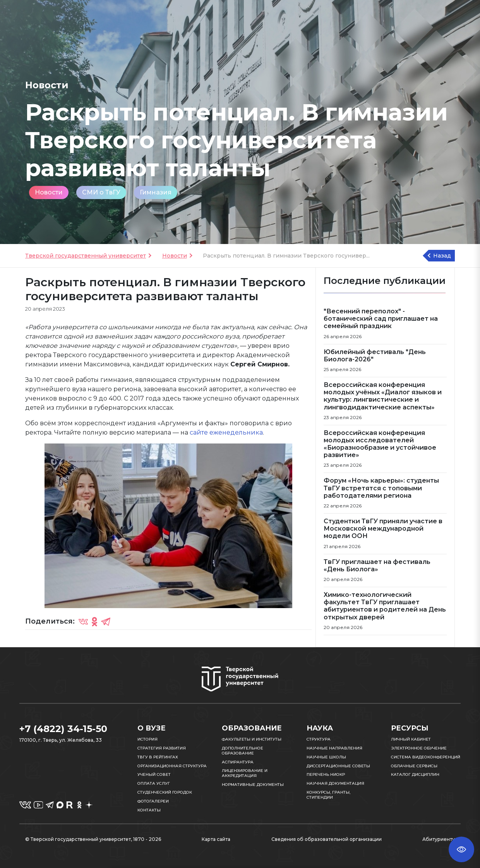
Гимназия (156, 192)
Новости (49, 192)
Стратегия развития (162, 748)
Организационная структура (172, 766)
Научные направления (334, 748)
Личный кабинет (411, 739)
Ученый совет (154, 774)
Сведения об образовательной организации (327, 839)
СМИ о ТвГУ (101, 192)
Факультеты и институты (252, 739)
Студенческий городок (165, 792)
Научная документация (335, 783)
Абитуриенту (439, 839)
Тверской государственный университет (86, 256)
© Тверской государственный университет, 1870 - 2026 (93, 839)
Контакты (149, 810)
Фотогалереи (153, 801)
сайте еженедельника (226, 432)
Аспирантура (238, 762)
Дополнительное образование (243, 751)
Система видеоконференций (426, 757)
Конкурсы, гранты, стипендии (328, 795)
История (147, 739)
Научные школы (326, 757)
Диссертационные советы (338, 766)
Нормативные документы (253, 785)
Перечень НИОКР (326, 774)
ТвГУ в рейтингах (158, 757)
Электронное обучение (419, 748)
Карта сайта (216, 839)
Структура (319, 739)
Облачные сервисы (414, 766)
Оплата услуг (154, 783)
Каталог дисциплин (415, 774)
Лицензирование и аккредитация (245, 773)
